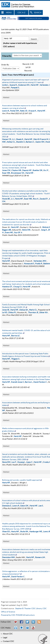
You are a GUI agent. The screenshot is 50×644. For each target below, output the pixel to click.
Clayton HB (16, 170)
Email (16, 623)
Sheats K (20, 139)
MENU (9, 13)
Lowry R (6, 111)
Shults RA (24, 532)
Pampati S (15, 88)
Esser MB (6, 173)
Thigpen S (15, 359)
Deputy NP (27, 170)
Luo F (14, 462)
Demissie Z (7, 506)
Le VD (5, 313)
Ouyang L (21, 462)
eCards (28, 629)
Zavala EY (44, 199)
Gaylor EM (40, 142)
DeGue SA (24, 310)
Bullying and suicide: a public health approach (21, 480)
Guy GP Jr (18, 233)
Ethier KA (44, 313)
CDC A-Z (21, 13)
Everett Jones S (17, 382)
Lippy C (29, 462)
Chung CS (17, 287)
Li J (14, 139)
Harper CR (7, 139)
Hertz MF (35, 85)
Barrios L (29, 382)
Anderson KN (24, 85)
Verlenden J (45, 85)
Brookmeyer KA (18, 173)
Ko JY (46, 170)
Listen (16, 629)
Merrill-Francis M (41, 139)
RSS (39, 623)
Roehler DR (37, 170)
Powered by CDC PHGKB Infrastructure (18, 615)
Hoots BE (6, 199)
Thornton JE (33, 313)
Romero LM (40, 557)
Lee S (41, 506)
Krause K (32, 111)
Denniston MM (8, 557)
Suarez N (13, 85)
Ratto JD (24, 111)
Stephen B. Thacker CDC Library (28, 609)
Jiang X (44, 230)
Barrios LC (16, 336)
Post (33, 623)
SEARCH (38, 13)
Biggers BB (7, 230)
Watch (22, 629)
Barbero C (30, 142)
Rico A (36, 199)
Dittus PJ (12, 313)
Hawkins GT (7, 287)
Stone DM (6, 462)
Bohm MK (26, 230)
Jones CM (6, 170)
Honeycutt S (29, 264)
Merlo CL (33, 310)
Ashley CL (11, 142)
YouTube (35, 629)
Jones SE (6, 310)
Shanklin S (20, 142)
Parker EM (15, 111)
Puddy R (39, 264)
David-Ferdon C (40, 382)
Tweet (28, 623)
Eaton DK (24, 506)
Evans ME (9, 233)
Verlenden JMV (40, 261)
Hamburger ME (36, 532)
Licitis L (5, 85)
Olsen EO (6, 532)
